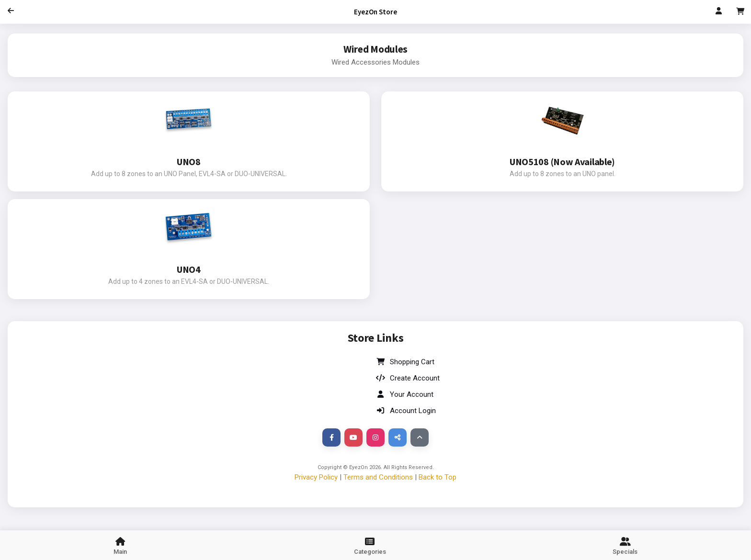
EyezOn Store (375, 12)
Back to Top (438, 477)
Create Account (408, 378)
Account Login (406, 411)
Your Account (404, 394)
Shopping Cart (405, 362)
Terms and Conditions (378, 477)
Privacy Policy (316, 477)
